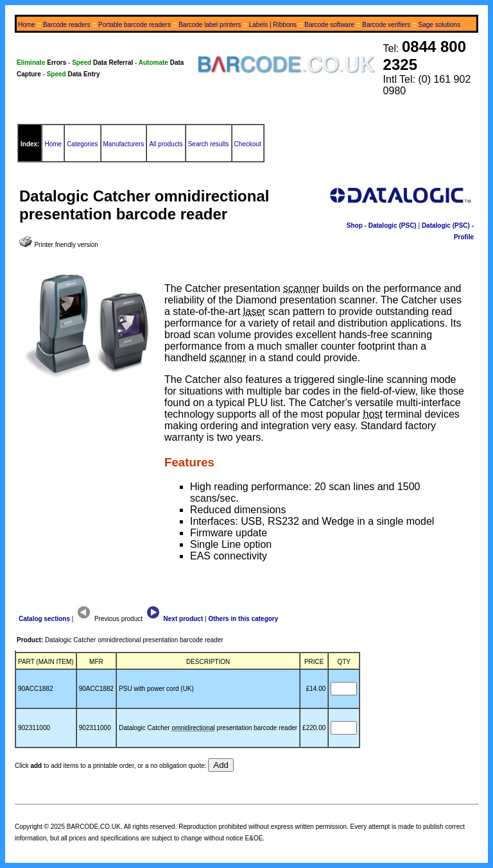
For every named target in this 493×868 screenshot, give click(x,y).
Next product (174, 619)
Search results (209, 144)
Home (27, 25)
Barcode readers (67, 25)
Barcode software (329, 25)
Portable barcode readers (134, 25)
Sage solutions (440, 25)
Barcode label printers (210, 25)
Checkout (248, 144)
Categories (82, 144)
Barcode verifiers (386, 25)
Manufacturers (124, 144)
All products (166, 144)
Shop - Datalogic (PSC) (382, 226)
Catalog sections (44, 619)
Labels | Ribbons (273, 25)
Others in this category (243, 619)
